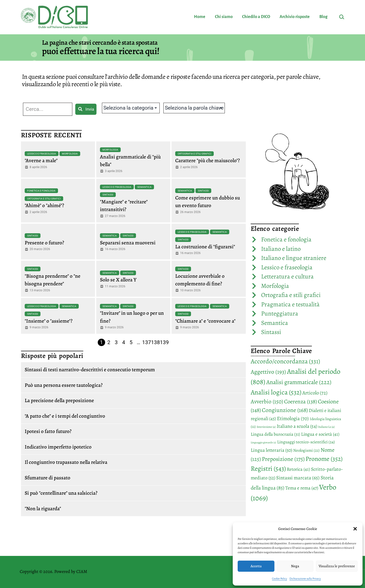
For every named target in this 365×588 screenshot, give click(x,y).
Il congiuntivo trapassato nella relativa (66, 462)
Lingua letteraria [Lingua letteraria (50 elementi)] (271, 450)
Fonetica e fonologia (41, 191)
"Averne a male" (41, 160)
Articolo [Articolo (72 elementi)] (315, 393)
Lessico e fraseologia (42, 154)
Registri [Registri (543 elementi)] (268, 468)
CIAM (82, 571)
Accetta (256, 566)
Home (200, 17)
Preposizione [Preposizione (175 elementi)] (283, 459)
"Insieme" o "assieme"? (49, 321)
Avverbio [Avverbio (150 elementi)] (267, 402)
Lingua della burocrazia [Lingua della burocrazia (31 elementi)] (275, 434)
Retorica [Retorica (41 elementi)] (298, 469)
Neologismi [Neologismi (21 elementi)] (306, 450)
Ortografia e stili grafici (194, 154)
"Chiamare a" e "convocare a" (205, 321)
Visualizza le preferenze (337, 566)
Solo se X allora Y (118, 280)
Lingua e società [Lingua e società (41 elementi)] (320, 434)
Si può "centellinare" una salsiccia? (61, 493)
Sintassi (108, 195)
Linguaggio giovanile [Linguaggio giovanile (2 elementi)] (263, 442)
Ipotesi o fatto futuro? (48, 431)
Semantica (144, 187)
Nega (295, 566)
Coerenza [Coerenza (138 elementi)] (300, 402)
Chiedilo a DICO (256, 17)
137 (147, 342)
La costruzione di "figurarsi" (205, 247)
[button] (355, 529)
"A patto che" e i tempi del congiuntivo (65, 416)
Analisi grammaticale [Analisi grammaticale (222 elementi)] (299, 382)
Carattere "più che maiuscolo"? (208, 160)
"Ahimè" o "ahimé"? (44, 205)
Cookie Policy (279, 579)
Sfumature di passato (48, 478)
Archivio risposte (295, 17)
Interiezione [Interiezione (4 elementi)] (266, 427)
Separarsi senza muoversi (128, 243)
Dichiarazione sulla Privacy (305, 579)
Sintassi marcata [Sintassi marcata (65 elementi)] (298, 478)
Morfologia (70, 154)
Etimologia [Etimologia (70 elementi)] (293, 418)
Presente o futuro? (44, 243)
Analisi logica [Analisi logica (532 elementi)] (276, 392)
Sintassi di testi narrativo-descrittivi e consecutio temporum (90, 370)
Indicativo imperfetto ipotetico (58, 447)
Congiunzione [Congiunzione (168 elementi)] (285, 410)
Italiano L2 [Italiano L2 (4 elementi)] (326, 427)
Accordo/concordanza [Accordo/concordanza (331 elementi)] (285, 361)
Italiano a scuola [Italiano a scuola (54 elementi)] (297, 426)
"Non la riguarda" (43, 509)
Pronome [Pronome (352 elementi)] (324, 459)
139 (164, 342)
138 (155, 342)
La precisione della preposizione (59, 400)
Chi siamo (224, 17)
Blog (323, 17)
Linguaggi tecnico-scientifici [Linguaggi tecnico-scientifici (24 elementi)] (306, 442)
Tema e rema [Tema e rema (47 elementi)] (302, 488)
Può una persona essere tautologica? (64, 385)
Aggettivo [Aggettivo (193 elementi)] (268, 372)
